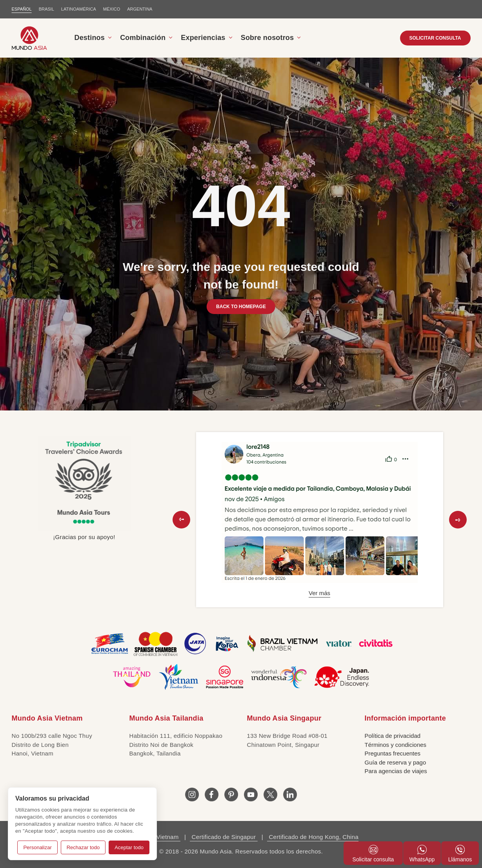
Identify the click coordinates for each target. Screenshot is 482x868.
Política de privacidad (393, 736)
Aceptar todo (129, 847)
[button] (181, 520)
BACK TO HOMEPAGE (241, 307)
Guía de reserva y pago (396, 762)
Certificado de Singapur (224, 837)
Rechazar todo (83, 847)
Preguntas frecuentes (393, 753)
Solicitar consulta (373, 854)
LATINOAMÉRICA (79, 9)
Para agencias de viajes (396, 771)
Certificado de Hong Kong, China (313, 837)
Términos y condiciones (396, 745)
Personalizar (37, 847)
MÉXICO (112, 9)
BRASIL (46, 9)
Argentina (140, 9)
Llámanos (460, 854)
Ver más (319, 593)
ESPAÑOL (22, 9)
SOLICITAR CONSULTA (435, 38)
